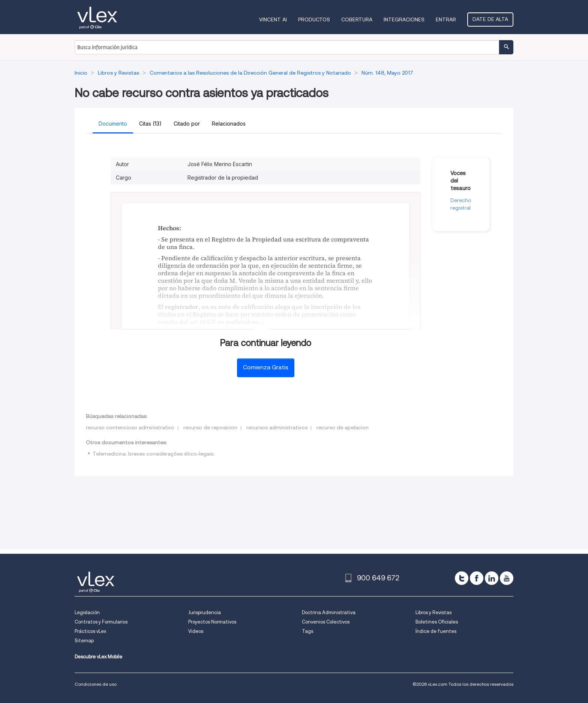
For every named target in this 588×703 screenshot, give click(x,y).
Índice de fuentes (436, 631)
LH (211, 322)
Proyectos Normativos (212, 622)
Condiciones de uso (96, 684)
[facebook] (477, 578)
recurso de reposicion (210, 427)
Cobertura (357, 19)
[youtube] (507, 578)
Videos (196, 631)
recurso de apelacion (343, 427)
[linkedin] (492, 578)
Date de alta (490, 19)
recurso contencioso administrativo (130, 427)
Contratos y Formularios (101, 622)
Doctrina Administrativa (329, 612)
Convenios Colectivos (326, 622)
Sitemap (84, 641)
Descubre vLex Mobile (98, 657)
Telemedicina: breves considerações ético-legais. (154, 454)
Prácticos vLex (90, 631)
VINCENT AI (273, 19)
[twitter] (462, 578)
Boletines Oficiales (437, 622)
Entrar (446, 19)
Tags (307, 631)
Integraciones (404, 19)
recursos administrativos (277, 427)
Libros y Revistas (433, 612)
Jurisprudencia (205, 612)
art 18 (198, 322)
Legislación (87, 612)
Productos (314, 19)
